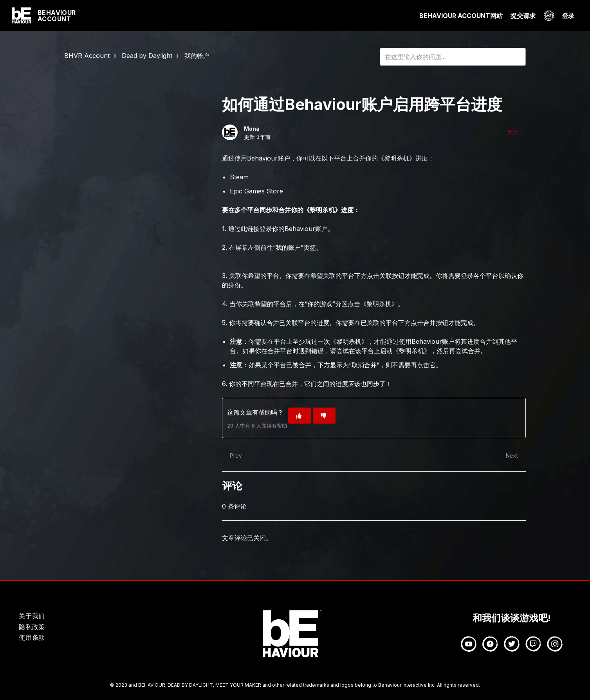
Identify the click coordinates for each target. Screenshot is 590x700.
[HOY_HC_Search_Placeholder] (453, 57)
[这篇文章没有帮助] (324, 416)
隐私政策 (32, 627)
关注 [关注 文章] (512, 133)
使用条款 (32, 637)
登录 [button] (568, 16)
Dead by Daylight (147, 56)
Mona (252, 129)
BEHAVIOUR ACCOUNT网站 (461, 16)
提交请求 (523, 16)
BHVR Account (87, 56)
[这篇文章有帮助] (300, 416)
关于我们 (32, 616)
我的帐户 (197, 56)
